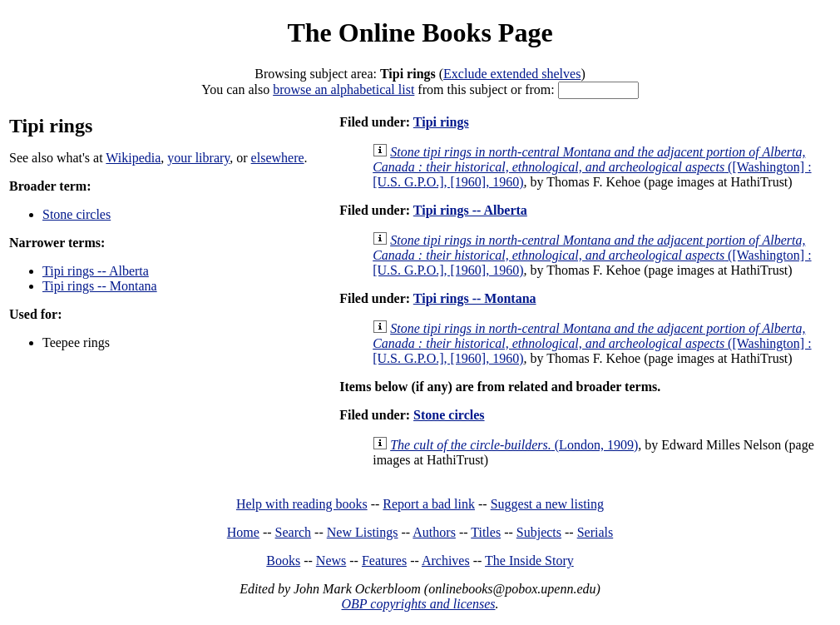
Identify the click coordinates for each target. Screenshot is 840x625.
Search (294, 532)
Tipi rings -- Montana (100, 286)
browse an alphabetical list (343, 89)
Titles (486, 532)
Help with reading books (302, 504)
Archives (446, 561)
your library (198, 158)
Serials (595, 532)
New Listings (363, 532)
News (331, 561)
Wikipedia (133, 158)
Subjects (539, 532)
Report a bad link (429, 504)
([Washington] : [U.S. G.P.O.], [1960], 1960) (592, 167)
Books (283, 561)
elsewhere (278, 158)
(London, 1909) (514, 445)
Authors (434, 532)
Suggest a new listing (547, 504)
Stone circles (77, 214)
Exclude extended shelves (512, 74)
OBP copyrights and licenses (418, 604)
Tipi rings (441, 122)
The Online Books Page (420, 32)
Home (243, 532)
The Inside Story (529, 561)
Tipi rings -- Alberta (96, 271)
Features (384, 561)
